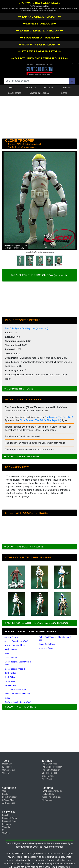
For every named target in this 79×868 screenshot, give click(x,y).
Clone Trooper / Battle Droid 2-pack (18, 663)
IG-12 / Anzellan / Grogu (15, 690)
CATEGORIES (30, 88)
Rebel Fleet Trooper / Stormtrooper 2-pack (55, 638)
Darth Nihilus (10, 673)
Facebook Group (10, 818)
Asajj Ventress (11, 649)
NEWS (12, 88)
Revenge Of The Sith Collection (22, 144)
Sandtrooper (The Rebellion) (59, 417)
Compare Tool (9, 770)
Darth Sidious (10, 677)
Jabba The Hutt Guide (52, 797)
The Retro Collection (51, 770)
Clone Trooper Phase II (15, 669)
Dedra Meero (10, 681)
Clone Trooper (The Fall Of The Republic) (40, 420)
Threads (6, 827)
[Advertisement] (39, 117)
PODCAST (68, 88)
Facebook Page (9, 821)
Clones (5, 791)
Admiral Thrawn (11, 637)
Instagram (7, 824)
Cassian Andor (11, 658)
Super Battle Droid (47, 644)
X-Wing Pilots (8, 800)
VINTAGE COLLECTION (39, 93)
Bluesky (6, 815)
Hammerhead (11, 685)
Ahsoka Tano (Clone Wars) (16, 641)
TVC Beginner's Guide (52, 791)
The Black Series (49, 764)
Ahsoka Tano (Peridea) (15, 645)
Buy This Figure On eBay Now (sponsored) (27, 328)
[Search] (72, 81)
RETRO (64, 93)
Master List (7, 764)
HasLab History (49, 794)
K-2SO (7, 698)
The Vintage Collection (52, 767)
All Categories (9, 803)
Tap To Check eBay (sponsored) (22, 147)
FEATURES (49, 88)
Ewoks (5, 794)
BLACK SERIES (15, 93)
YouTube (6, 833)
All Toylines (47, 779)
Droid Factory (48, 776)
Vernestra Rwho (46, 648)
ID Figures (7, 767)
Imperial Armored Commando (17, 694)
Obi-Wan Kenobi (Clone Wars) (18, 702)
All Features (47, 800)
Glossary (6, 773)
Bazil (7, 654)
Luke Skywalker (9, 797)
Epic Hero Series (49, 773)
